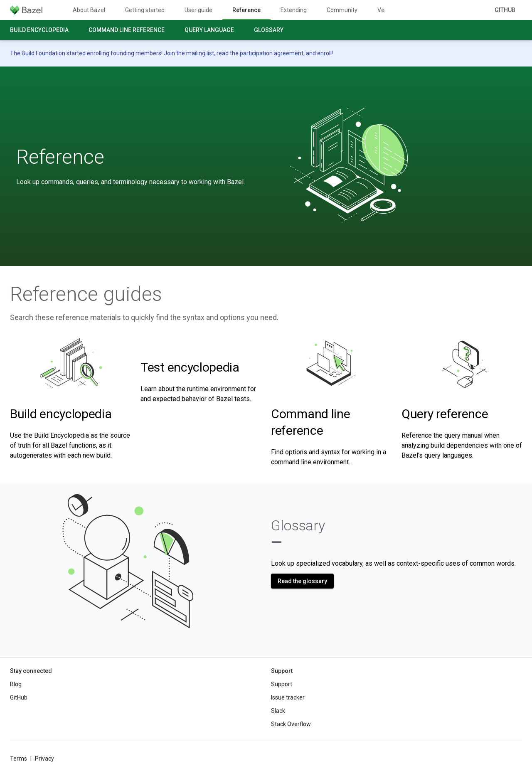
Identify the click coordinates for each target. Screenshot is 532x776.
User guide (198, 10)
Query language (209, 30)
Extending (294, 10)
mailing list (200, 53)
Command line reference (127, 30)
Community (342, 10)
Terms (18, 759)
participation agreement (272, 53)
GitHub (505, 10)
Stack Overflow (291, 724)
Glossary (269, 30)
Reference (60, 157)
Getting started (145, 10)
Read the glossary (302, 581)
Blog (16, 684)
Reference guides (86, 294)
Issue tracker (288, 697)
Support (282, 684)
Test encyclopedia (190, 367)
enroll (324, 53)
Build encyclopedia (39, 30)
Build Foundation (43, 53)
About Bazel (89, 10)
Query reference (445, 414)
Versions (389, 10)
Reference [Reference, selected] (246, 10)
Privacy (44, 759)
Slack (278, 711)
